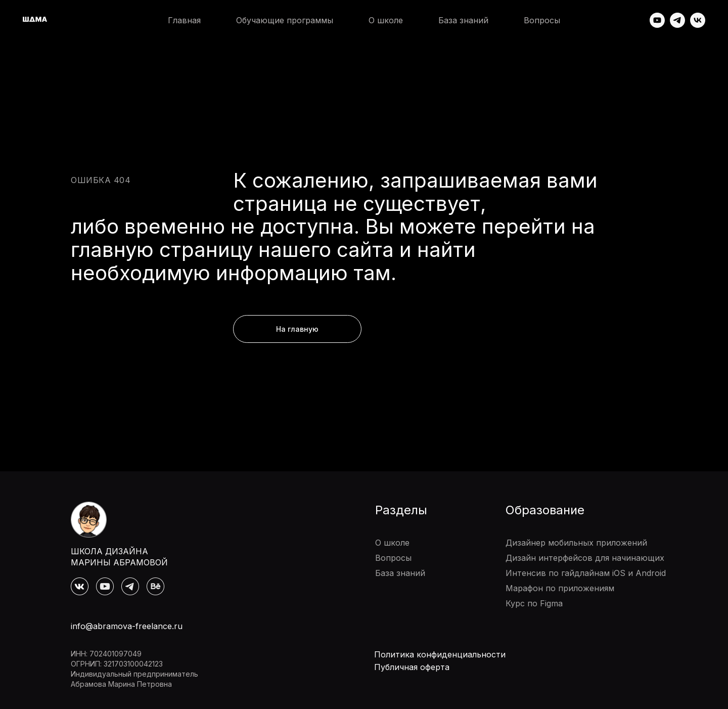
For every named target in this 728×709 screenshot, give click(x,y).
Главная (184, 20)
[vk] (698, 20)
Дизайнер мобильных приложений (576, 543)
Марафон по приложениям (560, 588)
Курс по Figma (534, 603)
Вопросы (542, 20)
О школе (386, 20)
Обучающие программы (285, 20)
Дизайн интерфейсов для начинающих (585, 558)
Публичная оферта (412, 667)
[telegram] (677, 20)
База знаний (463, 20)
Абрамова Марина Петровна (121, 684)
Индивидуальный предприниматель (134, 674)
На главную (297, 329)
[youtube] (657, 20)
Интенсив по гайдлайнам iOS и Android (586, 573)
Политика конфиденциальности (440, 654)
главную (112, 250)
